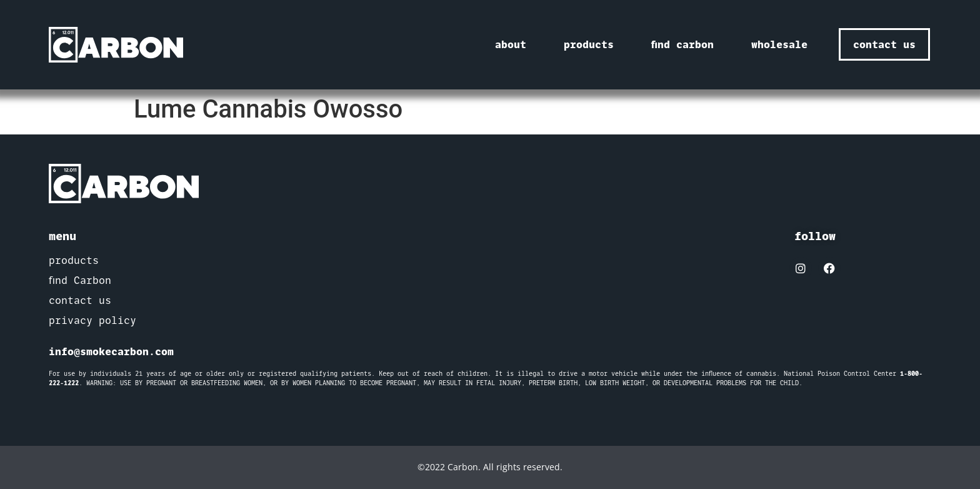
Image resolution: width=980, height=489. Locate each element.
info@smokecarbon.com (111, 351)
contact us (80, 300)
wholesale (779, 44)
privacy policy (92, 320)
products (589, 44)
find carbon (682, 44)
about (511, 44)
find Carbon (80, 280)
